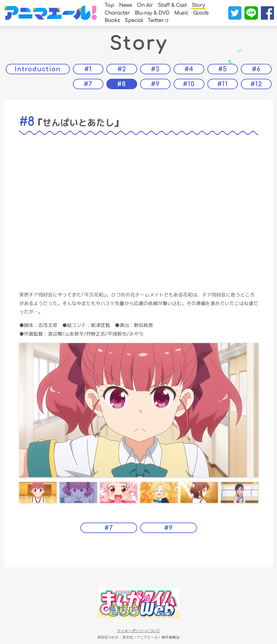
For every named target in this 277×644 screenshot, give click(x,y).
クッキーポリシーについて (139, 631)
